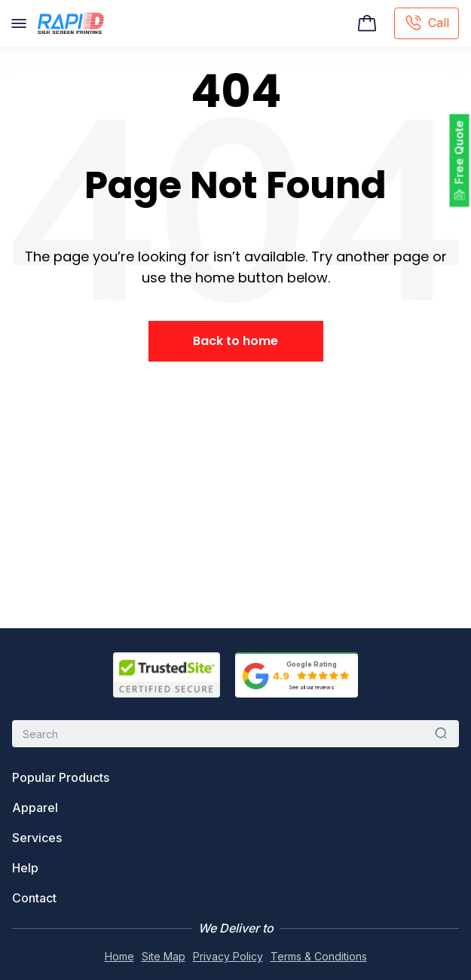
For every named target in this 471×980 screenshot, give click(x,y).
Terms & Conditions (319, 956)
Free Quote (459, 153)
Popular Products (61, 777)
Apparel (35, 808)
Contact (34, 898)
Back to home (236, 341)
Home (119, 956)
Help (25, 868)
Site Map (164, 956)
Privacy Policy (228, 956)
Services (37, 838)
